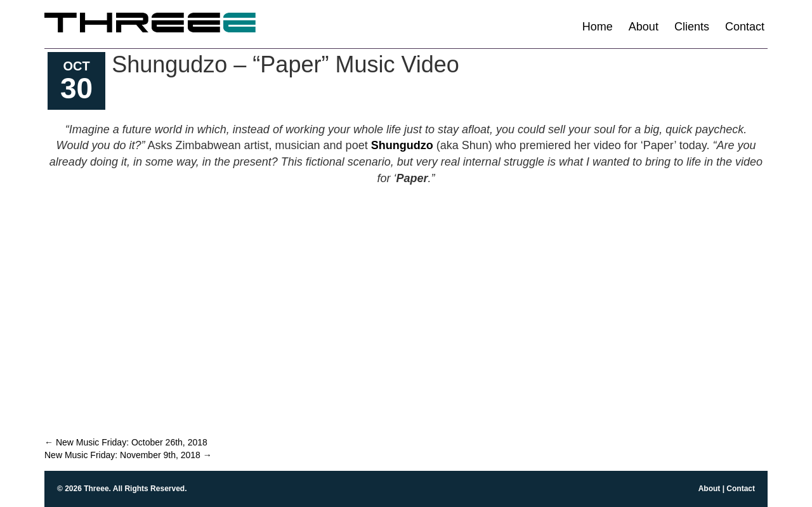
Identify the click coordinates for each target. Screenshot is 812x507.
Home (598, 27)
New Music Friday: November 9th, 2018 (128, 455)
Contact (745, 27)
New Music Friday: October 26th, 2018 (126, 442)
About (644, 27)
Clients (692, 27)
